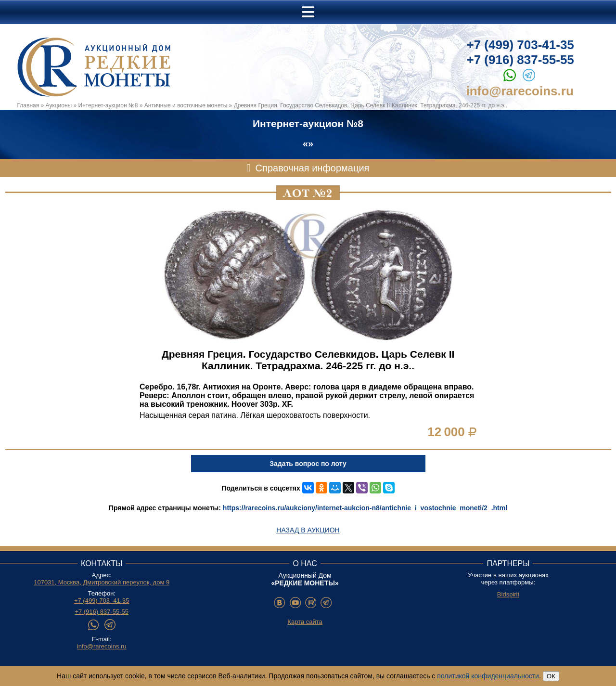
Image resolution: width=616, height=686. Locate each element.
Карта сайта (305, 622)
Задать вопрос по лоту (308, 464)
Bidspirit (508, 594)
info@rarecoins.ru (520, 91)
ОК (551, 676)
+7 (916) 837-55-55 (520, 60)
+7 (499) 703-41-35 (520, 45)
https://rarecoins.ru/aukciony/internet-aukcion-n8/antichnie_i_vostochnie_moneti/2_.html (365, 508)
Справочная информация (313, 168)
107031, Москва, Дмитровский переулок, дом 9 (102, 582)
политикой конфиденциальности (488, 676)
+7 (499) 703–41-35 (102, 601)
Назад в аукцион (308, 530)
